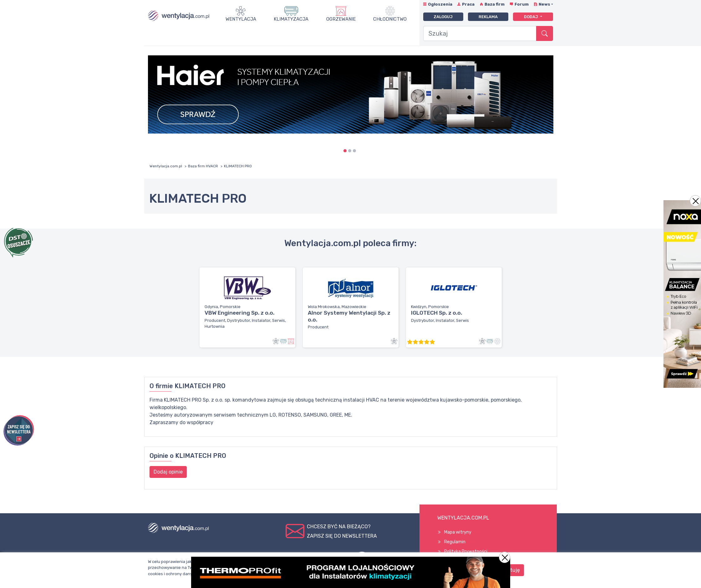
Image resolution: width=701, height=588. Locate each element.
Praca (468, 4)
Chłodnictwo (390, 19)
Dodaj (531, 17)
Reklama (488, 17)
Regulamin (455, 542)
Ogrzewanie (341, 19)
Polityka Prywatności (466, 552)
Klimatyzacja (291, 19)
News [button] (544, 4)
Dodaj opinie (168, 472)
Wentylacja (241, 19)
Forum (522, 4)
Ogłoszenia (440, 4)
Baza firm (495, 4)
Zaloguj (443, 17)
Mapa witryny (458, 532)
